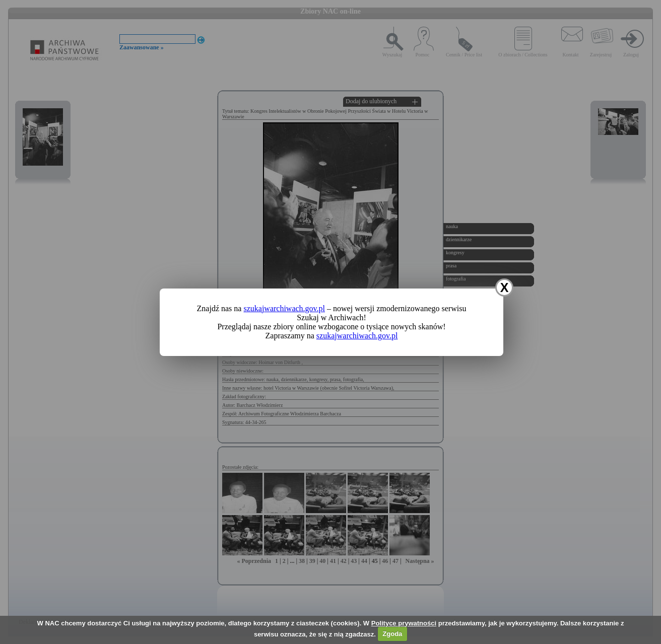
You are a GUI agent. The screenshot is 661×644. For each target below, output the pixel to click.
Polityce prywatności (404, 623)
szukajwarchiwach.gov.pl (284, 308)
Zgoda (392, 634)
